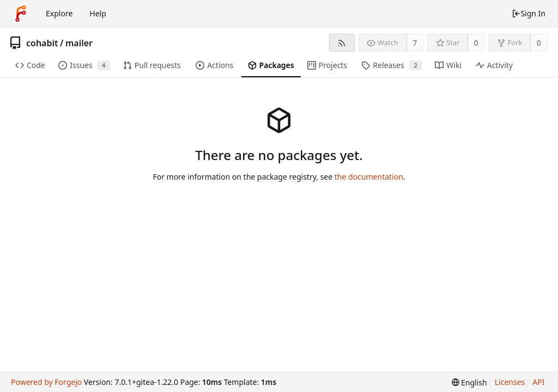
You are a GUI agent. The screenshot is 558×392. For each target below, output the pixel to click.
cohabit (42, 43)
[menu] (469, 382)
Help (98, 13)
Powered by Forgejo (46, 382)
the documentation (369, 177)
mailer (79, 43)
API (538, 382)
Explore (59, 13)
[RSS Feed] (342, 43)
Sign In (529, 13)
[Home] (21, 14)
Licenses (510, 382)
